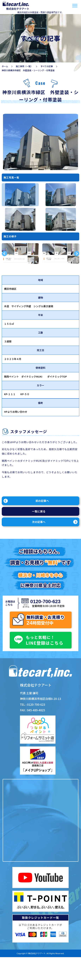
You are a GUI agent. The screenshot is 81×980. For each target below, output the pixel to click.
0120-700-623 (45, 601)
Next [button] (77, 254)
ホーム (5, 66)
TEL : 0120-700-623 (32, 704)
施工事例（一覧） (24, 66)
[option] (20, 195)
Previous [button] (4, 254)
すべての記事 (47, 66)
